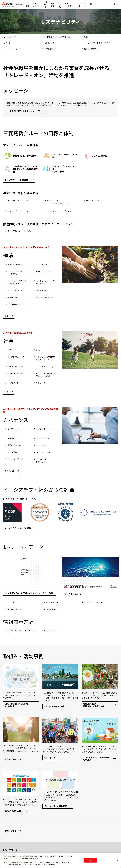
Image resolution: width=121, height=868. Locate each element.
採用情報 (61, 4)
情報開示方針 (51, 49)
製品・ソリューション (82, 4)
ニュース (69, 4)
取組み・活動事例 (91, 49)
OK (90, 860)
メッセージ (11, 37)
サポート (95, 4)
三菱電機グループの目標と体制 (58, 37)
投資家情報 (52, 4)
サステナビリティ (40, 4)
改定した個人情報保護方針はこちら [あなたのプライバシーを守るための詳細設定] (27, 858)
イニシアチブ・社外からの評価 (97, 43)
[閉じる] (118, 860)
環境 (86, 37)
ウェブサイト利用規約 (49, 864)
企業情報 (28, 4)
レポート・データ (14, 49)
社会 (8, 43)
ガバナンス (50, 43)
